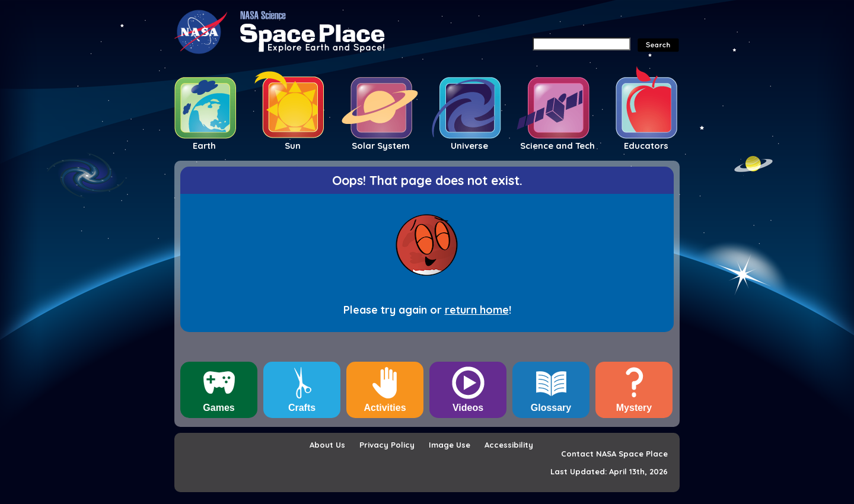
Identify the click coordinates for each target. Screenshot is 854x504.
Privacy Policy (387, 445)
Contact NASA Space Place (614, 454)
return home (477, 310)
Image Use (450, 445)
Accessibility (509, 445)
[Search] (581, 44)
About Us (327, 445)
